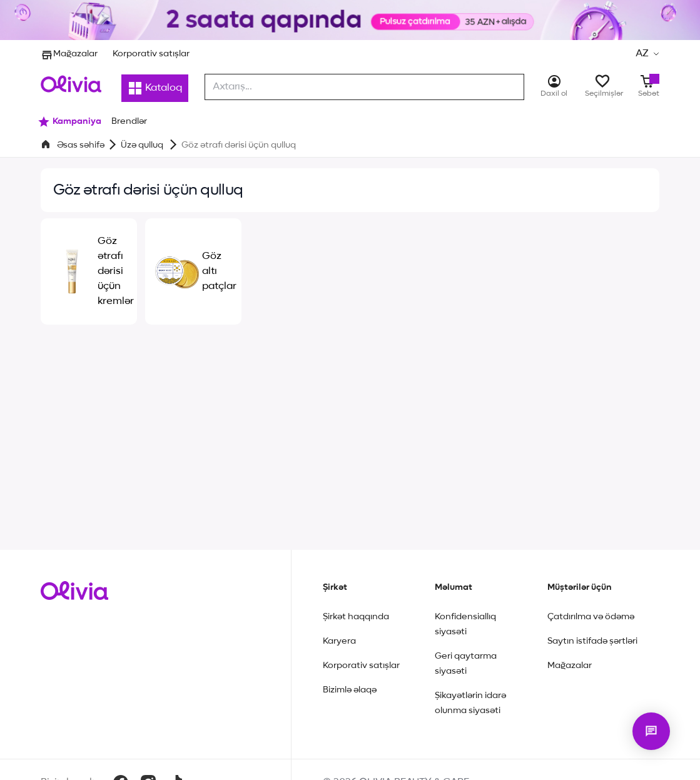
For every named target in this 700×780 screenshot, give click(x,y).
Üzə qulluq (143, 145)
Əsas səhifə (81, 145)
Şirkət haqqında (356, 617)
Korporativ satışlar (151, 54)
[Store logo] (71, 84)
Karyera (339, 641)
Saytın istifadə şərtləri (592, 641)
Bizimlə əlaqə (350, 690)
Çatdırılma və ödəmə (591, 617)
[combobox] (364, 87)
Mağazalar (69, 54)
